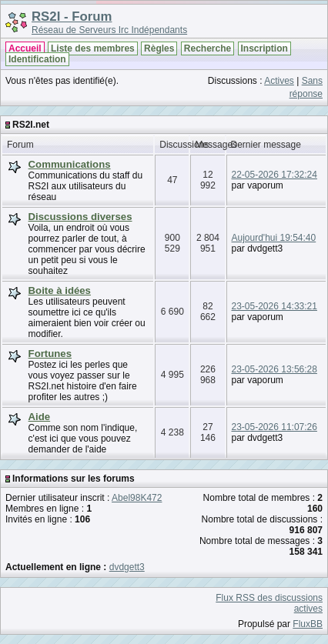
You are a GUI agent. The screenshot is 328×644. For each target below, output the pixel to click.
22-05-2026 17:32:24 (274, 175)
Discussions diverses (80, 217)
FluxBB (308, 624)
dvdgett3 (127, 567)
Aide (40, 417)
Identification (37, 59)
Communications (70, 164)
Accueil (25, 48)
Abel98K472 (137, 498)
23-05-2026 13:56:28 (274, 369)
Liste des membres (93, 48)
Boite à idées (60, 290)
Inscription (264, 48)
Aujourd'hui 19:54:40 (274, 238)
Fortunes (50, 354)
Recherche (208, 48)
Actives (279, 81)
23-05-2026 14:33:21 (274, 306)
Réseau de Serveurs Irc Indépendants (109, 30)
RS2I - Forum (72, 17)
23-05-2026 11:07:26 (274, 427)
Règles (159, 48)
